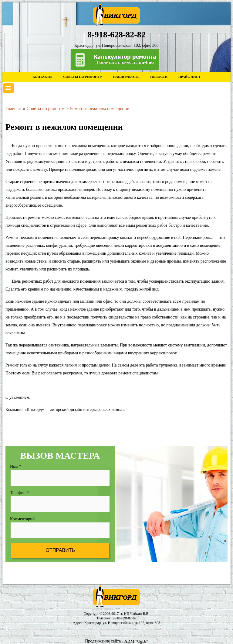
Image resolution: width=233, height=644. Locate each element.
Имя (15, 467)
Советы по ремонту (83, 77)
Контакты (42, 77)
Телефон (19, 493)
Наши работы (126, 77)
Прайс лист (189, 77)
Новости (159, 77)
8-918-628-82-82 (124, 618)
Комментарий (22, 519)
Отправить (60, 550)
